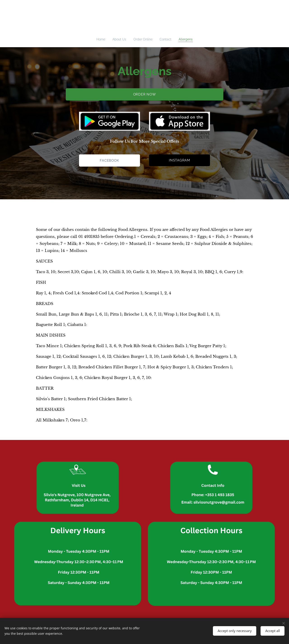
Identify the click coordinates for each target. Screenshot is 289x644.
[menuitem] (101, 39)
